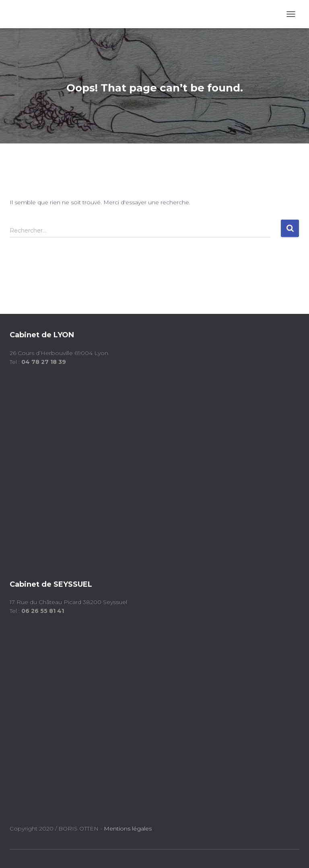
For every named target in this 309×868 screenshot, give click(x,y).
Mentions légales (129, 829)
